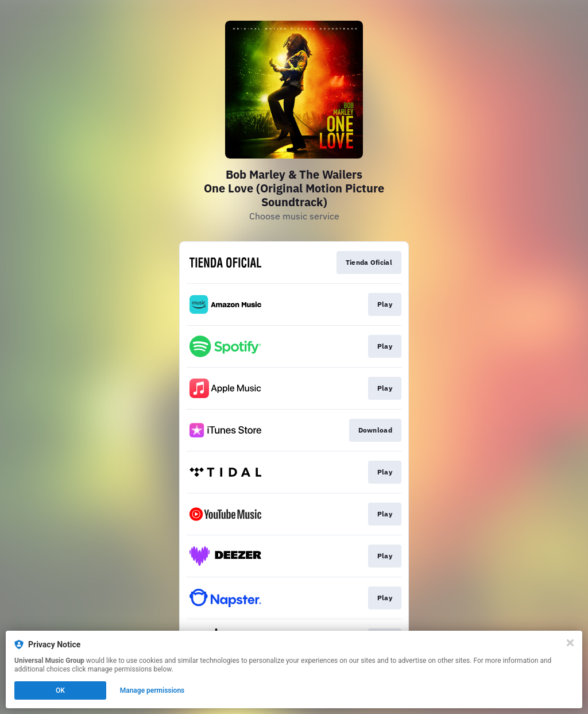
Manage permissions (152, 690)
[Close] (570, 643)
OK (60, 690)
